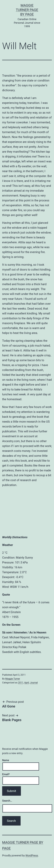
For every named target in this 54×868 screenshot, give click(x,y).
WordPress (32, 855)
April (27, 683)
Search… (7, 801)
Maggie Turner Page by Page (27, 10)
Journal (34, 683)
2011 (21, 683)
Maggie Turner (13, 679)
